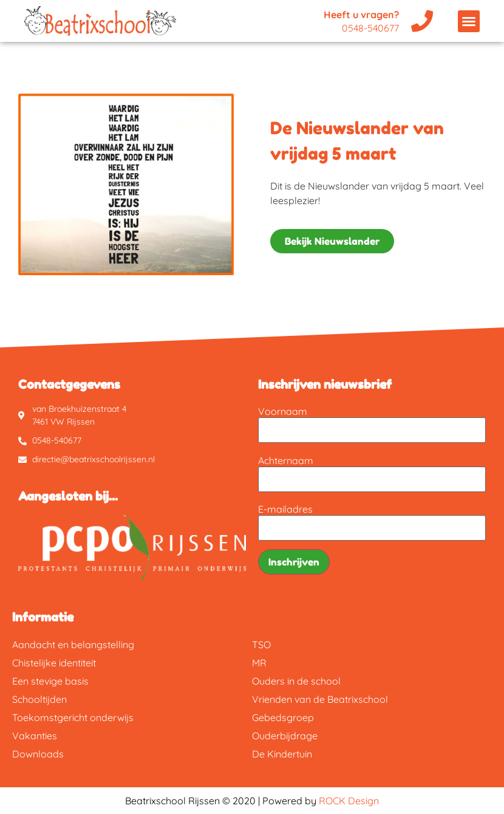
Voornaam (283, 411)
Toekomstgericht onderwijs (73, 717)
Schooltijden (39, 699)
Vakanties (35, 736)
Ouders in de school (296, 681)
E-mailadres (285, 509)
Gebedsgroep (283, 717)
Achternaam (286, 460)
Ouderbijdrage (285, 736)
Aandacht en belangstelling (73, 645)
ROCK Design (349, 801)
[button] (469, 21)
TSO (261, 645)
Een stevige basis (50, 681)
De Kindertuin (282, 754)
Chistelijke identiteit (54, 663)
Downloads (38, 754)
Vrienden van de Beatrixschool (320, 699)
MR (259, 663)
